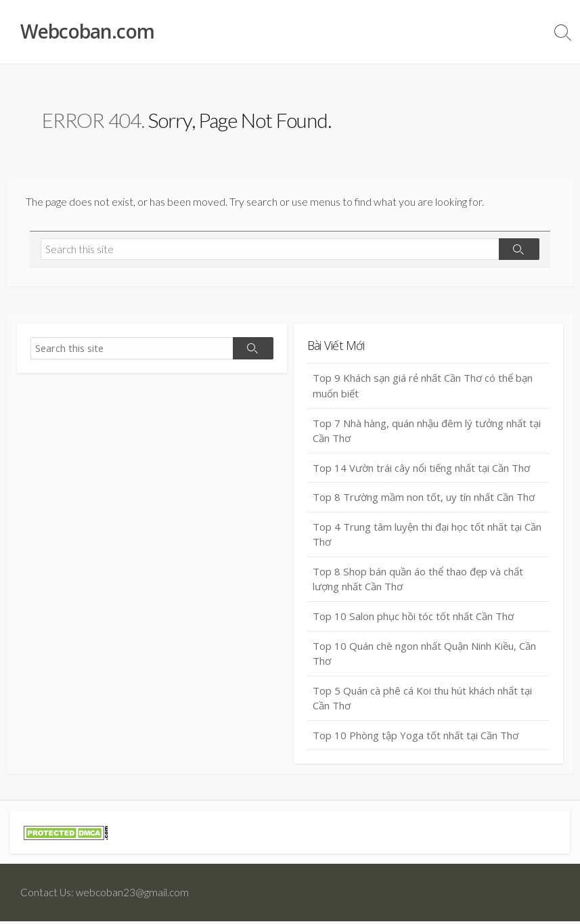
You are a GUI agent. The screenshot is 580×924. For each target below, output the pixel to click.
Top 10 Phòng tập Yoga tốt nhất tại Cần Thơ (416, 738)
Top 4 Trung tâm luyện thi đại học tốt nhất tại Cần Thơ (427, 537)
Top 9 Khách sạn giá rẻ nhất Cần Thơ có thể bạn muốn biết (423, 388)
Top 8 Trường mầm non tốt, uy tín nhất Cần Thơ (424, 500)
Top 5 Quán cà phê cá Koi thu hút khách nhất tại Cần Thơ (422, 701)
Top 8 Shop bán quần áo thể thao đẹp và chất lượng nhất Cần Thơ (418, 582)
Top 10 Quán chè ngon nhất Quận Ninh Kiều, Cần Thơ (424, 656)
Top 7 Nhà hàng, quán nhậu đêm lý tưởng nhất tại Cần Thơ (427, 433)
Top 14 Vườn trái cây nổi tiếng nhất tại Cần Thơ (421, 470)
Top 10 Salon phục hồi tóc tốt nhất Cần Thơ (413, 619)
